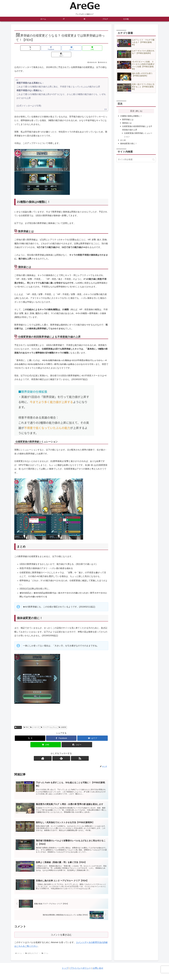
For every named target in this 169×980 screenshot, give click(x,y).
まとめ (123, 140)
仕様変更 (62, 721)
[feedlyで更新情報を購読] (61, 752)
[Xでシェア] (30, 48)
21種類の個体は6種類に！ (131, 116)
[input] (136, 160)
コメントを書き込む (61, 930)
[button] (93, 48)
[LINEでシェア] (77, 48)
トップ (65, 964)
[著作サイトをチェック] (56, 752)
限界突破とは (128, 119)
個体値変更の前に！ (129, 143)
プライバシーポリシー (80, 964)
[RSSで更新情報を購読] (67, 752)
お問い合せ (98, 964)
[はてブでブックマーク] (61, 48)
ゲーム (18, 721)
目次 (132, 111)
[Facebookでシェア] (46, 48)
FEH (26, 721)
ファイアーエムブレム (49, 721)
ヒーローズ (35, 721)
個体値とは (127, 123)
